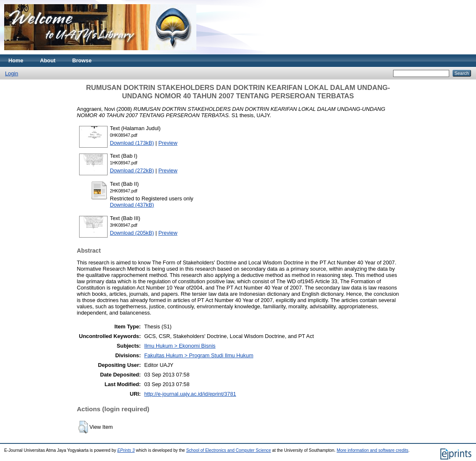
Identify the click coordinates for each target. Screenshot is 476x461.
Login (12, 73)
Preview (168, 143)
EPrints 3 (126, 450)
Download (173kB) (132, 143)
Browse (82, 60)
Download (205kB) (132, 233)
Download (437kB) (132, 205)
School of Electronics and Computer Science (229, 450)
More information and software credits (372, 450)
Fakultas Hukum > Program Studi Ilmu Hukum (199, 355)
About (48, 60)
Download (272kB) (132, 170)
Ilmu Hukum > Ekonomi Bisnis (180, 346)
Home (16, 60)
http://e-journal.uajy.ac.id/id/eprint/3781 (190, 394)
